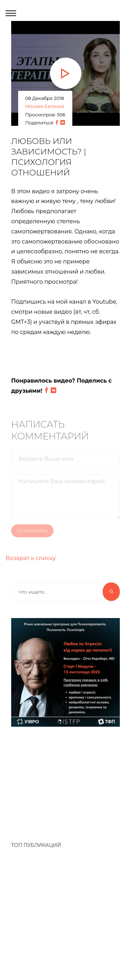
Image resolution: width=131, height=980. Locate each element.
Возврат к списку (31, 558)
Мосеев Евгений (45, 106)
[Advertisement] (65, 781)
